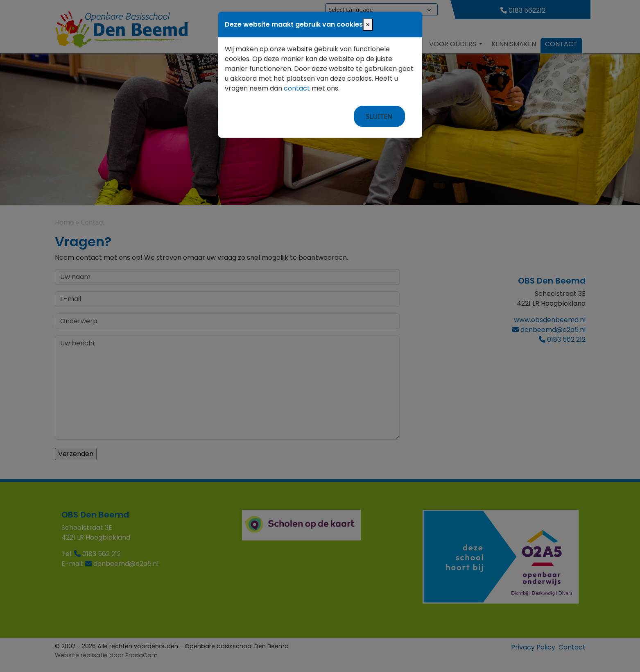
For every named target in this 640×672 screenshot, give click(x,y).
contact (297, 88)
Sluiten (379, 116)
